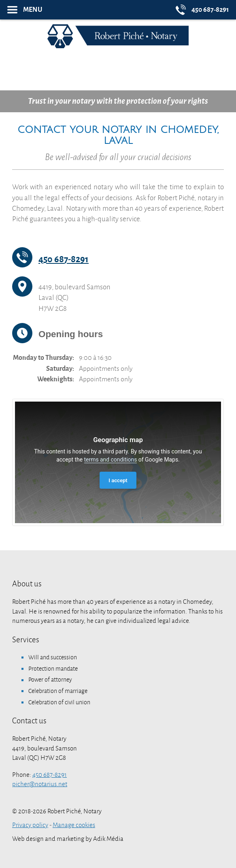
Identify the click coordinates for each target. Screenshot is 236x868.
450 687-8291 (64, 259)
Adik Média (108, 839)
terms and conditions (111, 460)
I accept (118, 480)
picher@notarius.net (40, 784)
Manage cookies (74, 825)
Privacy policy (30, 825)
